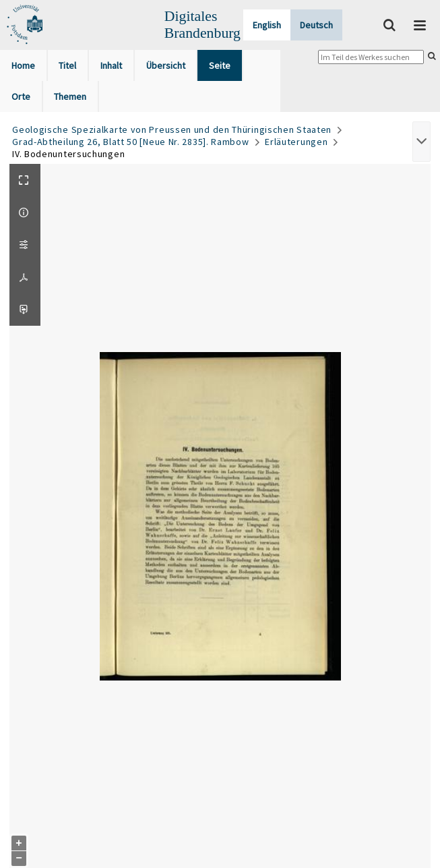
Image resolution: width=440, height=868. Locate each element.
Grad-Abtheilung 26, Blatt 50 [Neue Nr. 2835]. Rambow (130, 142)
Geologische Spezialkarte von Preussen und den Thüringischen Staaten (172, 129)
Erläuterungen (296, 142)
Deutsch (316, 25)
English (267, 25)
